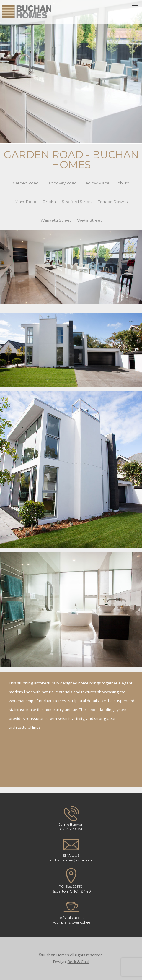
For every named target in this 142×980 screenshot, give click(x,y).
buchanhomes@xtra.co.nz (71, 860)
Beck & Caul (78, 962)
